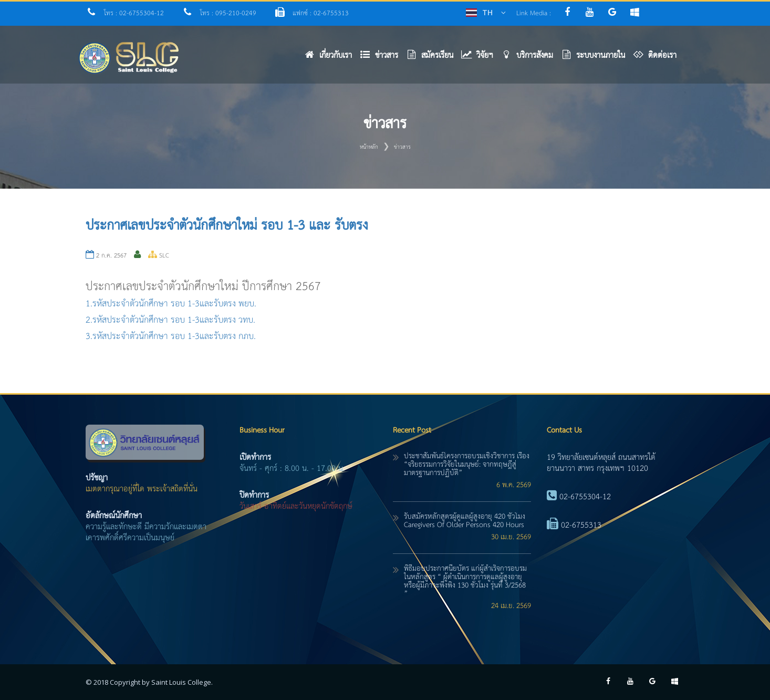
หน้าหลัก (369, 147)
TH (487, 12)
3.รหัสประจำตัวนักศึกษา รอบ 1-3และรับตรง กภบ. (171, 337)
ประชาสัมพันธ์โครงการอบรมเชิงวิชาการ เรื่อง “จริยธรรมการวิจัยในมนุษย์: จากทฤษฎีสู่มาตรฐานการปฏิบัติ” (467, 465)
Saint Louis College (181, 682)
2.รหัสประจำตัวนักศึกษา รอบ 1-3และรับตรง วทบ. (170, 320)
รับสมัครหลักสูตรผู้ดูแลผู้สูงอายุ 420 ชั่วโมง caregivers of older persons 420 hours (465, 521)
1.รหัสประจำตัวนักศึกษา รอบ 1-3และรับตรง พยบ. (171, 304)
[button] (383, 58)
